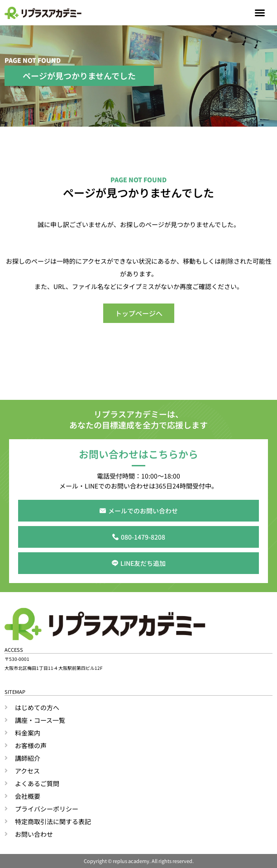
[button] (260, 13)
